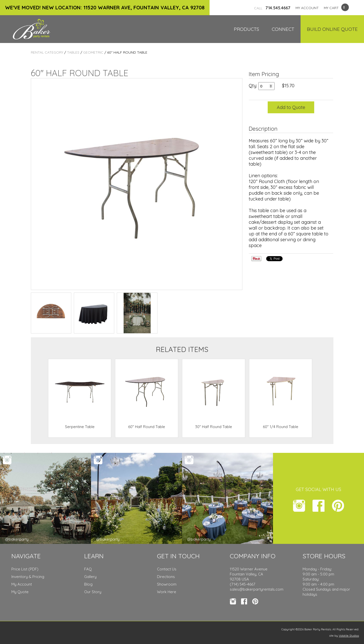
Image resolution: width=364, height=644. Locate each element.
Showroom (167, 584)
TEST (51, 313)
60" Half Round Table (147, 427)
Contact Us (167, 569)
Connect (283, 29)
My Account (22, 584)
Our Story (93, 592)
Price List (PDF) (25, 569)
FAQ (88, 569)
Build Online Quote (332, 29)
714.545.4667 (272, 8)
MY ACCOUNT (307, 8)
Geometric (93, 52)
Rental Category (47, 52)
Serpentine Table (80, 427)
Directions (166, 577)
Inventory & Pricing (28, 577)
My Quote (20, 592)
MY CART (331, 8)
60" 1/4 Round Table (281, 427)
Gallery (90, 577)
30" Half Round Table (214, 427)
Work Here (167, 592)
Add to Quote (291, 107)
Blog (88, 584)
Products (246, 29)
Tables (73, 52)
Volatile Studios (349, 636)
